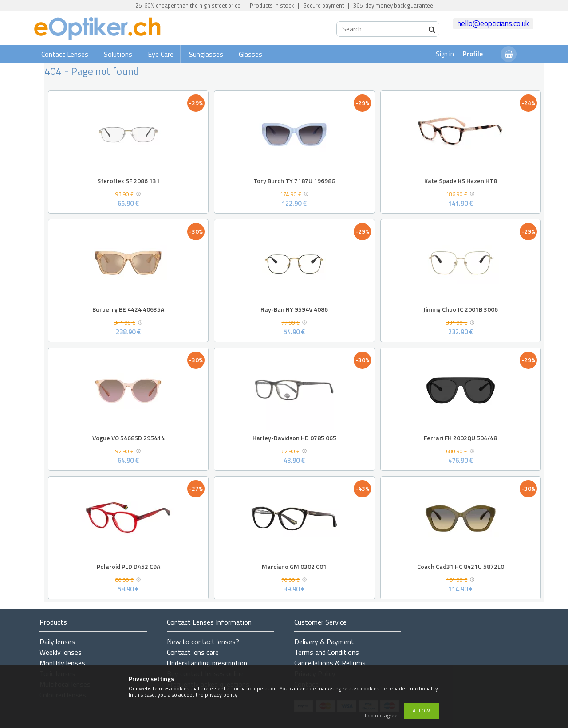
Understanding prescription (207, 663)
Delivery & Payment (324, 642)
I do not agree (381, 716)
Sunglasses (206, 54)
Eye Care (161, 54)
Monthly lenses (62, 663)
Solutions (118, 54)
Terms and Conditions (327, 652)
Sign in (445, 54)
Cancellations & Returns (330, 663)
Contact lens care (193, 652)
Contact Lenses (65, 54)
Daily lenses (57, 642)
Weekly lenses (61, 652)
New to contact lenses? (203, 642)
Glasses (250, 54)
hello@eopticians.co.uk (493, 23)
